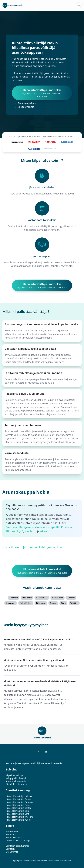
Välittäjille (11, 849)
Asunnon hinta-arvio (16, 781)
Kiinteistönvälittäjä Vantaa (19, 808)
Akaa (44, 531)
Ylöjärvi (40, 527)
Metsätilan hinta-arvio (17, 784)
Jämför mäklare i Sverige (18, 841)
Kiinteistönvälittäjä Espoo (18, 799)
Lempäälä (53, 527)
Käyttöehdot (12, 832)
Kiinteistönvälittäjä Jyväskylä (20, 817)
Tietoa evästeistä (14, 838)
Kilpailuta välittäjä (15, 775)
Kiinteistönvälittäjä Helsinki (19, 796)
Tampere (12, 527)
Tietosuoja (11, 835)
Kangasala (26, 527)
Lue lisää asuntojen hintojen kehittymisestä (32, 547)
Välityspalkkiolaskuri (16, 778)
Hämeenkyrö (15, 531)
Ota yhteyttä (12, 852)
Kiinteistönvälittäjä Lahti (18, 814)
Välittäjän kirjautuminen (18, 846)
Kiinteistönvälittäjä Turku (18, 805)
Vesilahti (31, 531)
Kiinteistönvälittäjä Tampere (20, 802)
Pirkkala (66, 527)
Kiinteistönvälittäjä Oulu (18, 811)
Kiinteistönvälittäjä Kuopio (19, 820)
